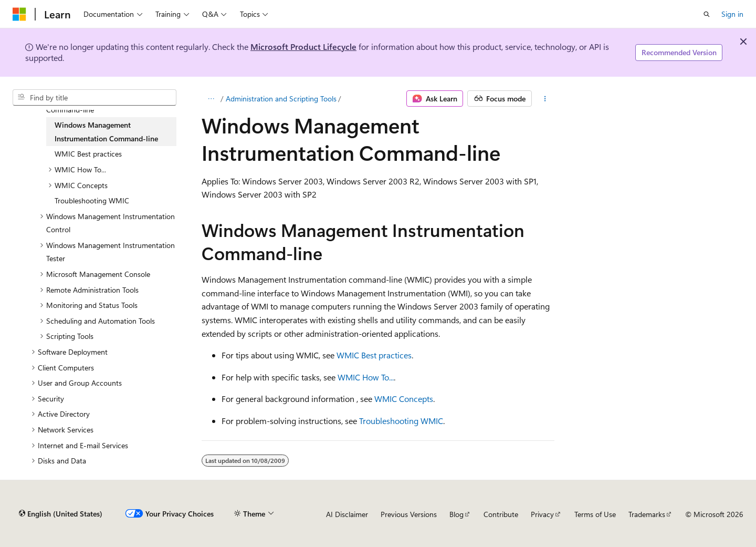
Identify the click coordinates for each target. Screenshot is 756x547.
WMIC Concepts (404, 399)
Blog (456, 514)
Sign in (732, 14)
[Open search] (707, 14)
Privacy (542, 514)
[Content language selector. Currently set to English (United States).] (61, 514)
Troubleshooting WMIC (401, 421)
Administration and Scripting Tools (281, 99)
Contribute (501, 514)
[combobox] (94, 98)
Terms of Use (595, 514)
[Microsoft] (19, 14)
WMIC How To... (366, 377)
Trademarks (647, 514)
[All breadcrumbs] (211, 99)
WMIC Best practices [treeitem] (88, 154)
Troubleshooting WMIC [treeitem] (92, 200)
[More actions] (545, 99)
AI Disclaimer (347, 514)
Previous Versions (409, 514)
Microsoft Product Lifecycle (303, 47)
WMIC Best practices (374, 355)
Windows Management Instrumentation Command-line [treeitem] (106, 132)
